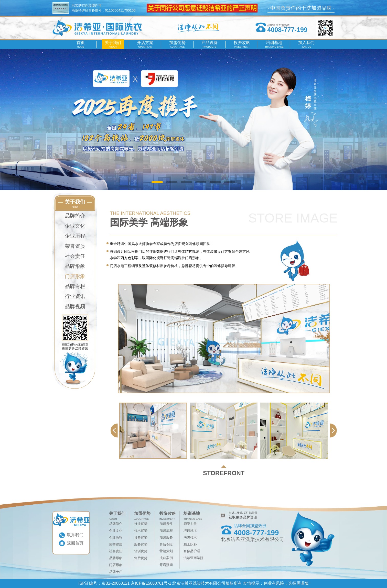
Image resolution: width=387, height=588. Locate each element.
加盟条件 (166, 524)
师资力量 (190, 524)
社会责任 (75, 256)
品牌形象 (75, 266)
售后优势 (141, 558)
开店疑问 (166, 565)
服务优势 (141, 544)
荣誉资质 (75, 246)
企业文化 (75, 226)
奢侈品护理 (192, 551)
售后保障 (166, 544)
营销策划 (166, 551)
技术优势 (141, 531)
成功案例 (166, 558)
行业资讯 (75, 296)
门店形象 (75, 276)
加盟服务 (166, 537)
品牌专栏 (75, 286)
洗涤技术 (190, 537)
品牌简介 (75, 216)
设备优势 (141, 537)
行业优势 (141, 524)
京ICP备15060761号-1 (151, 583)
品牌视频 (75, 306)
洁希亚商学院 (193, 558)
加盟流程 (166, 531)
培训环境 (190, 531)
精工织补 (190, 544)
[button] (157, 182)
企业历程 (75, 236)
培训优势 (141, 551)
